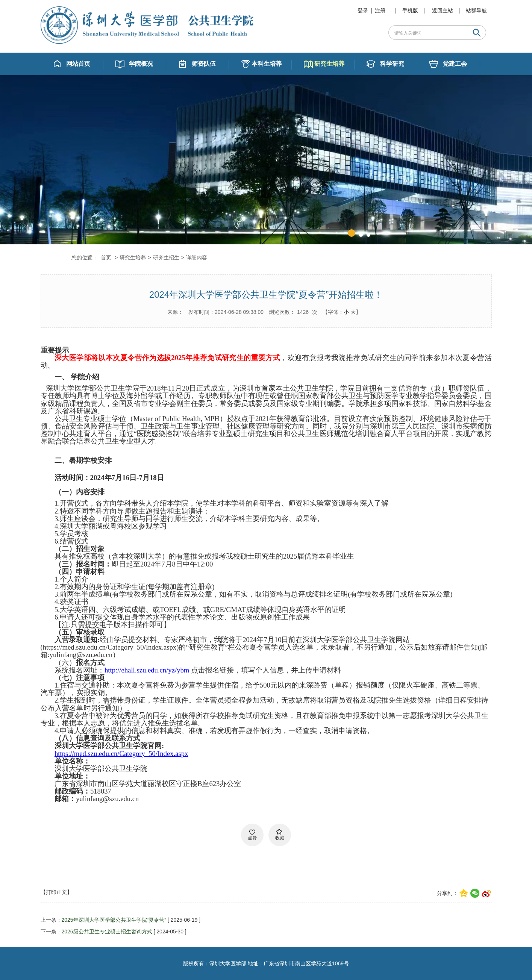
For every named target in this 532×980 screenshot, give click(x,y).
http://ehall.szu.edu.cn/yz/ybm (147, 670)
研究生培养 (329, 64)
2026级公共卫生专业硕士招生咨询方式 (107, 932)
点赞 (252, 838)
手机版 (410, 11)
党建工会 (455, 64)
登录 (363, 11)
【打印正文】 (56, 892)
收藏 (280, 838)
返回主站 (443, 11)
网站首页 (78, 64)
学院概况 (141, 64)
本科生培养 (267, 64)
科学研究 (392, 64)
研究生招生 (166, 257)
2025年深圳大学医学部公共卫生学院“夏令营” (114, 920)
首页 (106, 257)
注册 (380, 11)
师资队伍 (204, 64)
